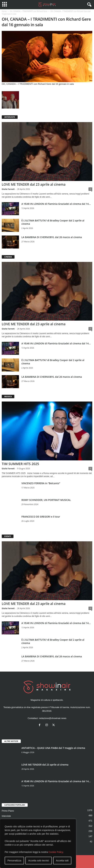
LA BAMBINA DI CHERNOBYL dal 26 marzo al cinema (52, 237)
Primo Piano (8, 811)
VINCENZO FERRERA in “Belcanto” (41, 483)
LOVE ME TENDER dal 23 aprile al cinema (34, 184)
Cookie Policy (56, 852)
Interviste (6, 816)
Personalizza (14, 861)
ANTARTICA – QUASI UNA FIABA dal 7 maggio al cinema (53, 748)
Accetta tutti (62, 861)
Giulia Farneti (8, 189)
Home (4, 11)
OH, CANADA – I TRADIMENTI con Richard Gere (28, 11)
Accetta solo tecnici (39, 861)
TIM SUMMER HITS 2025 (20, 464)
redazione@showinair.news (53, 718)
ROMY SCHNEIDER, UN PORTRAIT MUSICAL (46, 500)
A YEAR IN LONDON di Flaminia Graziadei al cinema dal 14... (56, 204)
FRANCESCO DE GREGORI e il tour (41, 517)
